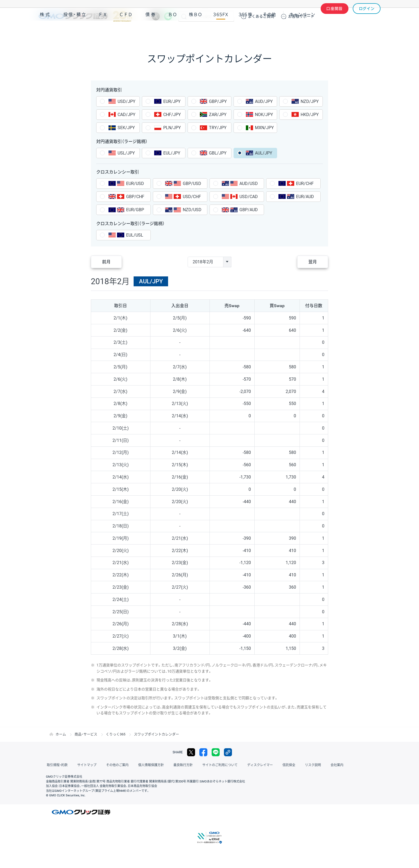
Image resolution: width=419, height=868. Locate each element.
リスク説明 (299, 765)
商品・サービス (86, 734)
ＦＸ (103, 32)
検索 (184, 16)
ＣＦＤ (126, 32)
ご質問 (261, 16)
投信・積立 (75, 32)
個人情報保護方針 (145, 765)
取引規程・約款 (56, 765)
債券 (151, 32)
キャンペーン (302, 32)
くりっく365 (116, 734)
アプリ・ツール (340, 32)
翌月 (312, 262)
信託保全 (277, 765)
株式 (45, 32)
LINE (168, 16)
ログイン (367, 16)
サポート (301, 16)
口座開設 (335, 16)
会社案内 (322, 765)
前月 (107, 262)
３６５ (246, 32)
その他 (269, 32)
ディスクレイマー (250, 765)
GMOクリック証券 (85, 16)
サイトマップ (84, 765)
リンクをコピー (228, 752)
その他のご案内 (113, 765)
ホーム (61, 734)
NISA (374, 32)
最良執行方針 (176, 765)
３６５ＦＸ (221, 32)
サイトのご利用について (211, 765)
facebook (203, 752)
